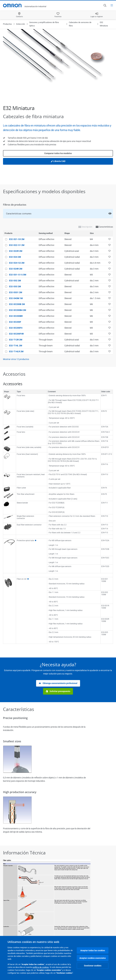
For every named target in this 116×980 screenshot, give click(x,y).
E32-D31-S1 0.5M (18, 275)
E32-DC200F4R (16, 334)
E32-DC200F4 (16, 328)
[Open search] (105, 5)
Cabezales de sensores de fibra (80, 24)
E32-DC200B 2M (17, 304)
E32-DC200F (15, 322)
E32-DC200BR (16, 316)
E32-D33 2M (15, 286)
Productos (7, 24)
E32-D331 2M (16, 292)
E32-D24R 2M (16, 269)
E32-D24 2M (15, 257)
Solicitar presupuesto (58, 691)
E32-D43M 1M (16, 298)
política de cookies (41, 967)
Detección (21, 24)
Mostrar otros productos (16, 359)
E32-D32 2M (15, 281)
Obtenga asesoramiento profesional (58, 683)
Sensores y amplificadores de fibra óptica (44, 24)
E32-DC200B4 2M (18, 310)
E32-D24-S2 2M (17, 263)
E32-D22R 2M (16, 251)
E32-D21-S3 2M (17, 239)
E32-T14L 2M (16, 346)
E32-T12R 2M (16, 340)
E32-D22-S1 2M (17, 245)
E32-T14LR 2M (16, 351)
